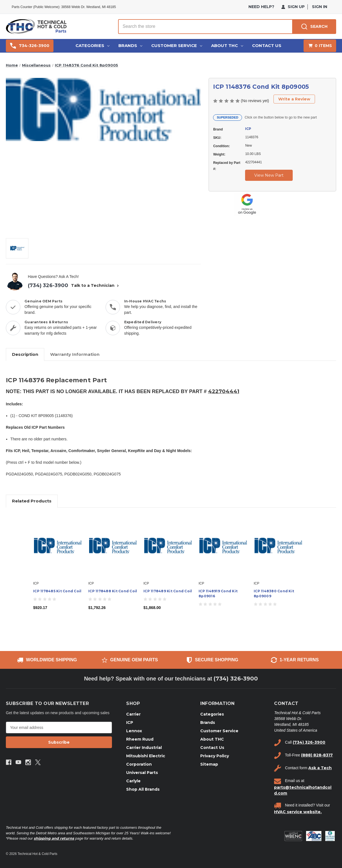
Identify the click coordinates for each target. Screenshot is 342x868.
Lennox (134, 731)
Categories (92, 45)
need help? (261, 7)
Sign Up (293, 7)
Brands (130, 45)
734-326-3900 (30, 46)
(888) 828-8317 (317, 755)
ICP (248, 129)
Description (25, 354)
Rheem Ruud (140, 739)
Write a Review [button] (294, 99)
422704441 (224, 391)
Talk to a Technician (96, 285)
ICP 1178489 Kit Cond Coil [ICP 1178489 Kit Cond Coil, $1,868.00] (168, 591)
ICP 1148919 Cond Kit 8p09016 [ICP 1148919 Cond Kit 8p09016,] (218, 594)
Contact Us (267, 45)
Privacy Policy (215, 756)
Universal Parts (142, 773)
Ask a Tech (320, 768)
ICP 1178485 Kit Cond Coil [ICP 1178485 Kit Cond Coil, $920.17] (57, 591)
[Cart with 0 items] (320, 46)
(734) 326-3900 (48, 285)
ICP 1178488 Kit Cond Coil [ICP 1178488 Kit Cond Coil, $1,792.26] (113, 591)
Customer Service (177, 45)
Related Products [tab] (32, 501)
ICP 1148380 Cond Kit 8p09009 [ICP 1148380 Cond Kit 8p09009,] (274, 594)
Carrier (133, 714)
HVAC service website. (298, 812)
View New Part (269, 175)
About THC (227, 45)
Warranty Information (75, 354)
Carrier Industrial (144, 748)
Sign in (320, 7)
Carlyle (133, 781)
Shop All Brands (143, 789)
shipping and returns (54, 838)
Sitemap (209, 764)
